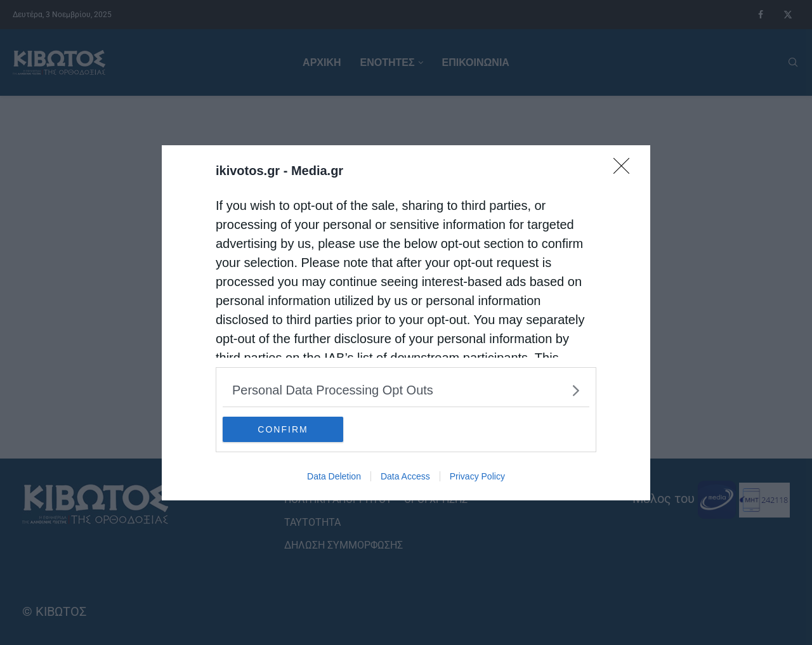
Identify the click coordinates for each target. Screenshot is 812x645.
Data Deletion (334, 476)
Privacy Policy (477, 476)
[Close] (625, 170)
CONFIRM (283, 429)
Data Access (405, 476)
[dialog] (406, 323)
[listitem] (406, 390)
